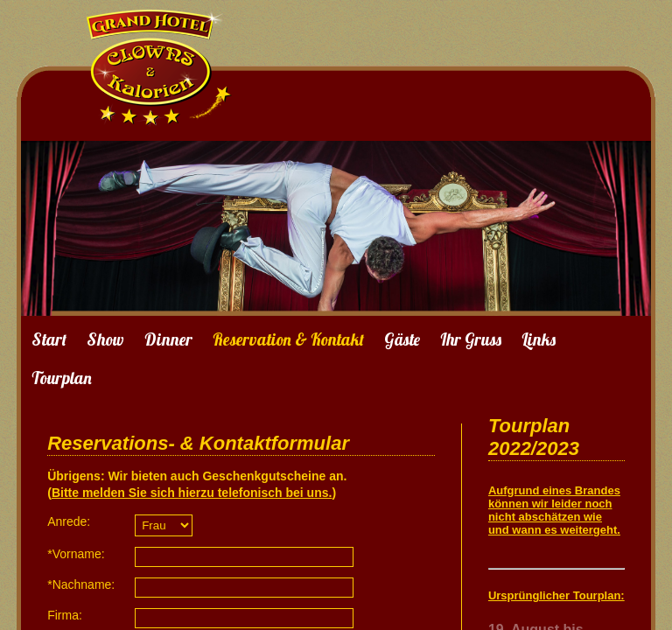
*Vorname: (76, 554)
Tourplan (62, 378)
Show (105, 339)
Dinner (168, 339)
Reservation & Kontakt (288, 339)
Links (539, 339)
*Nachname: (81, 584)
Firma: (65, 615)
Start (49, 339)
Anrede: (69, 521)
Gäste (402, 339)
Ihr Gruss (471, 339)
